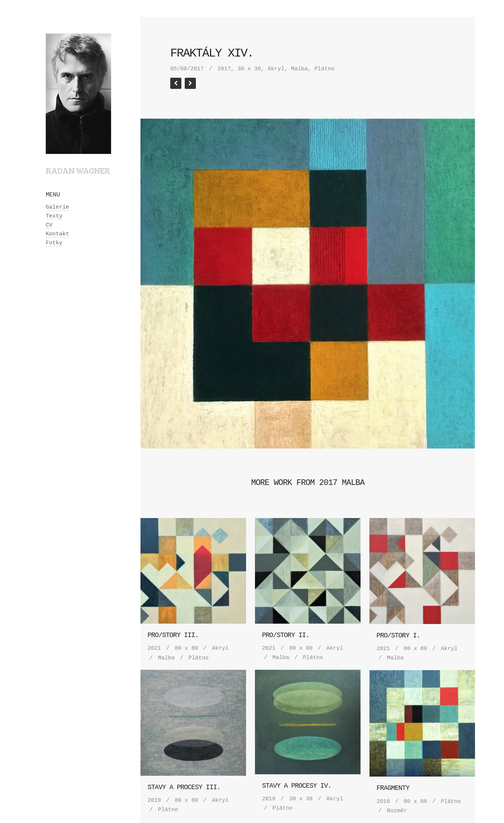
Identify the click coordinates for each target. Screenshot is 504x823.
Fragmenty (393, 788)
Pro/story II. (286, 635)
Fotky (54, 243)
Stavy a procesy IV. (297, 786)
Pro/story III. (173, 635)
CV (49, 225)
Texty (54, 216)
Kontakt (57, 234)
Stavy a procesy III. (184, 787)
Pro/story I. (398, 636)
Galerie (57, 207)
